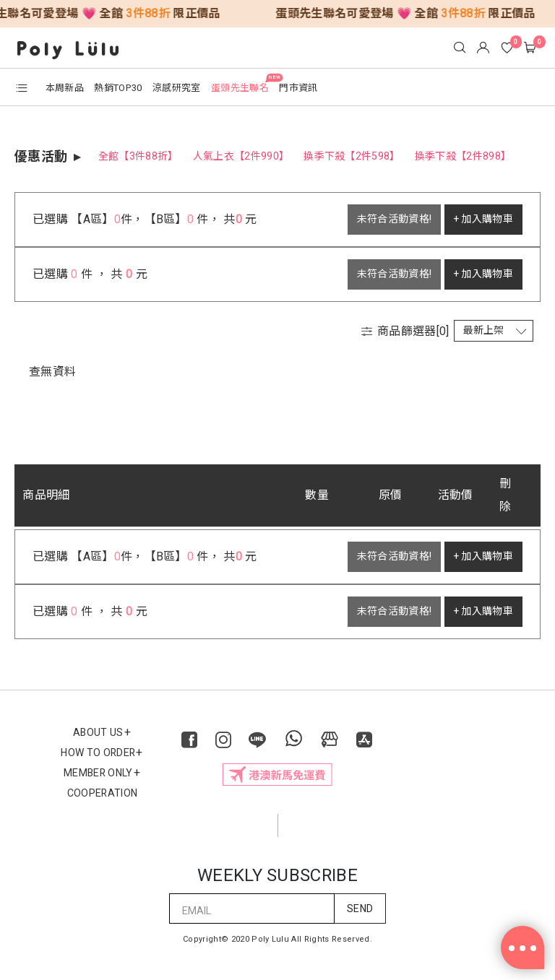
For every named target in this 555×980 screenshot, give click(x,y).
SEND (360, 909)
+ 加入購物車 (483, 219)
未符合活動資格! (395, 219)
